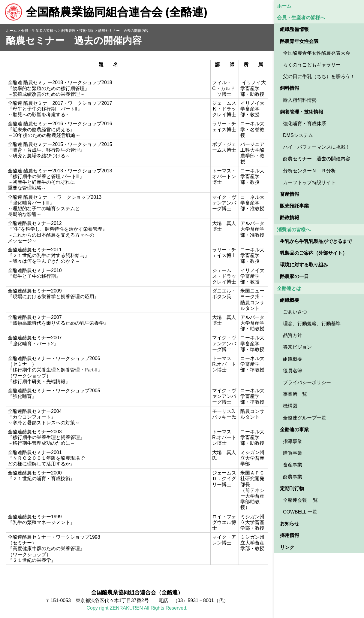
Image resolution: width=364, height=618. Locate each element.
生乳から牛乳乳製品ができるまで (316, 241)
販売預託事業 (294, 206)
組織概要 (290, 300)
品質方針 (293, 335)
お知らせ (290, 524)
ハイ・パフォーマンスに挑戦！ (317, 147)
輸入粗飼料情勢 (300, 100)
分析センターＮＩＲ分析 (309, 171)
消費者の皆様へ (294, 230)
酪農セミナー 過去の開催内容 (317, 159)
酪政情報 (290, 218)
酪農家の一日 (294, 276)
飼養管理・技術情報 (302, 112)
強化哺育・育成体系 (305, 124)
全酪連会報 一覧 (300, 500)
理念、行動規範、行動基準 (312, 324)
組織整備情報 (294, 29)
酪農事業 (293, 477)
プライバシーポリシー (307, 382)
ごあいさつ (295, 312)
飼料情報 (290, 88)
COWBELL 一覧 (300, 512)
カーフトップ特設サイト (309, 182)
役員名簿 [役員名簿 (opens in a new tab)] (293, 371)
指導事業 (293, 441)
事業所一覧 (295, 394)
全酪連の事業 (294, 430)
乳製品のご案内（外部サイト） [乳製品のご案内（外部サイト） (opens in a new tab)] (314, 253)
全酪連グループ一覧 (305, 418)
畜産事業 (293, 465)
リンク (287, 547)
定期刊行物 (292, 488)
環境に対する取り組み (304, 265)
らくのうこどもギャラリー (312, 65)
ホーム (284, 6)
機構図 (290, 406)
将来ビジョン (297, 347)
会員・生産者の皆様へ (301, 18)
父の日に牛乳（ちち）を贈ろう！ (319, 76)
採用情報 (290, 535)
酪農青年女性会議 (299, 41)
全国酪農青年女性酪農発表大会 (317, 53)
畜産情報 (290, 194)
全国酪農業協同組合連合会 (106, 12)
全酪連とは (289, 288)
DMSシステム (298, 135)
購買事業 (293, 453)
